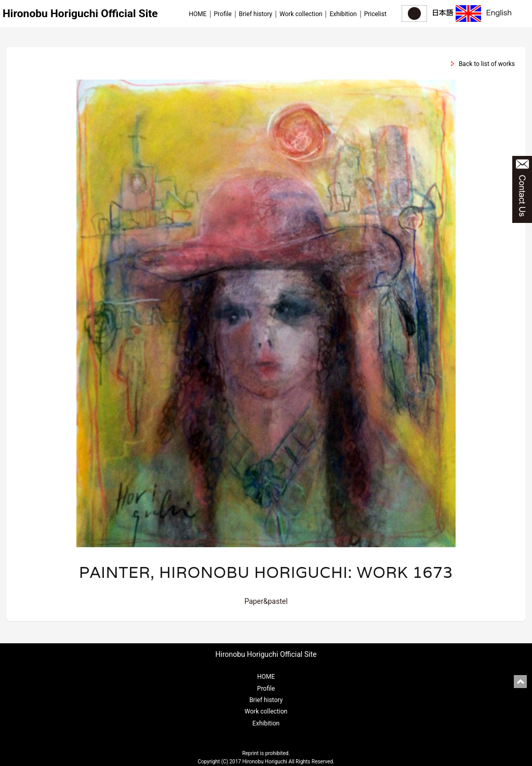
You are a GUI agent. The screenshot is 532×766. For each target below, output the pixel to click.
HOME (197, 14)
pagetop (520, 682)
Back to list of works (487, 64)
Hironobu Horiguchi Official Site (80, 14)
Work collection (301, 14)
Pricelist (375, 14)
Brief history (256, 14)
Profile (223, 14)
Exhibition (343, 14)
